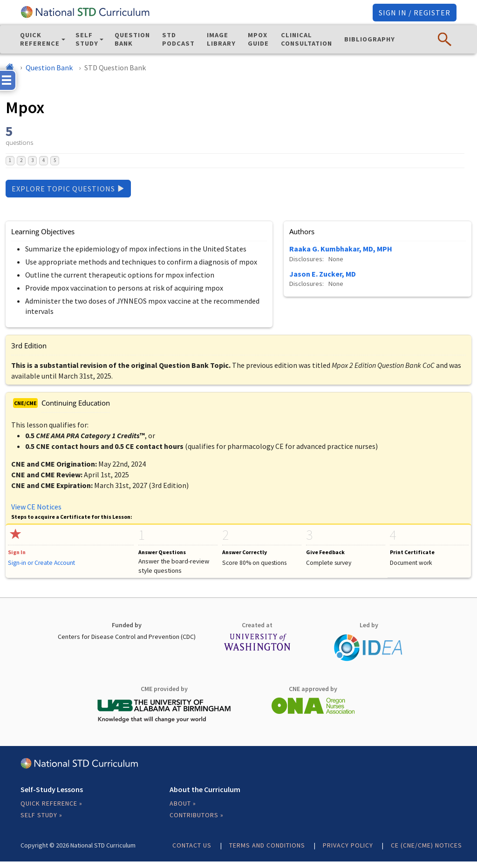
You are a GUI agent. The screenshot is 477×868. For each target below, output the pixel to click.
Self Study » (41, 815)
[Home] (10, 67)
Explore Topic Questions (68, 189)
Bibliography (370, 39)
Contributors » (197, 815)
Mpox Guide (258, 39)
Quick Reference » (51, 803)
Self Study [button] (87, 39)
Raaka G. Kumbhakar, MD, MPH (341, 249)
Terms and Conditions (267, 845)
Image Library (221, 39)
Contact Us (192, 845)
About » (183, 803)
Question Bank (132, 39)
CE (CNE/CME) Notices (426, 845)
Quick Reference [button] (40, 39)
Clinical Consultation (307, 39)
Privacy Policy (348, 845)
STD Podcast (178, 39)
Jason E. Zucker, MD (323, 274)
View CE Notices (36, 507)
